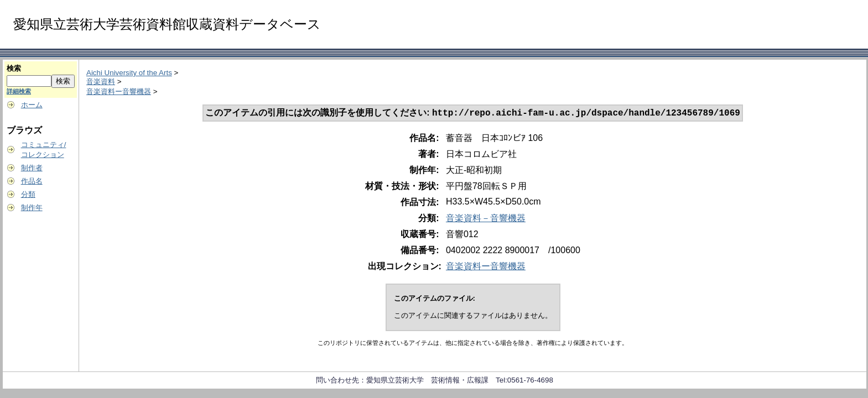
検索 (14, 68)
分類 (28, 194)
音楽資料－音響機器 (486, 219)
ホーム (32, 105)
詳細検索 (19, 91)
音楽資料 (101, 82)
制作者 (32, 168)
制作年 (32, 208)
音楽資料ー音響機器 (119, 91)
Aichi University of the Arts (129, 73)
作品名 (32, 181)
